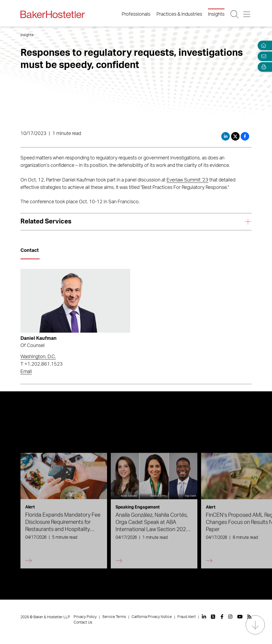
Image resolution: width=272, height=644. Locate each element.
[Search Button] (235, 14)
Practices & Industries (179, 14)
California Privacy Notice (152, 617)
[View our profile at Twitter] (213, 617)
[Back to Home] (53, 14)
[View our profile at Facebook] (222, 617)
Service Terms (114, 617)
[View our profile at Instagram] (230, 617)
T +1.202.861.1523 (42, 364)
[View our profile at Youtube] (240, 617)
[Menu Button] (247, 14)
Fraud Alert (187, 617)
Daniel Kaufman (39, 338)
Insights (216, 14)
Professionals (136, 14)
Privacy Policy (85, 617)
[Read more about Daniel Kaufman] (75, 301)
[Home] (262, 46)
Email (26, 372)
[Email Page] (262, 56)
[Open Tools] (262, 67)
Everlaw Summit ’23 (187, 180)
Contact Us (83, 622)
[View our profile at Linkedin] (204, 617)
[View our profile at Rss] (249, 617)
